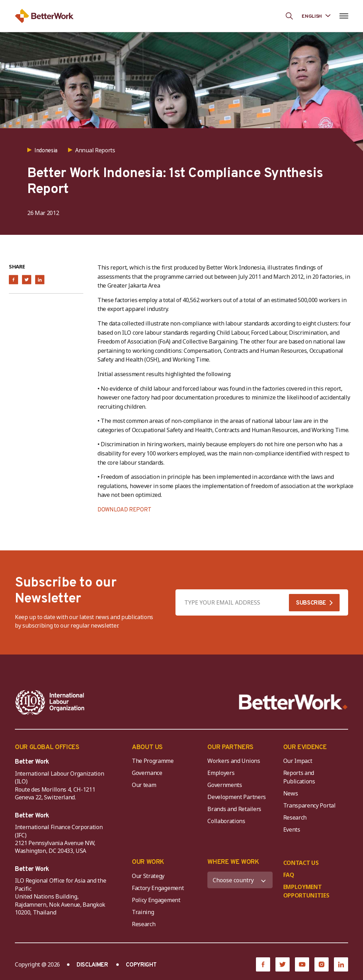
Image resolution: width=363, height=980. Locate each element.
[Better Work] (293, 702)
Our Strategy (148, 876)
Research (295, 817)
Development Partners (237, 797)
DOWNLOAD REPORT (124, 510)
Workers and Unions (234, 761)
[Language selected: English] (316, 16)
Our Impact (298, 761)
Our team (144, 785)
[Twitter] (283, 964)
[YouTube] (302, 964)
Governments (225, 785)
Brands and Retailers (234, 809)
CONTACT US (301, 863)
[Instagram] (322, 964)
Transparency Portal (309, 805)
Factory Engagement (158, 888)
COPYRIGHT (141, 965)
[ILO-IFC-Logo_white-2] (50, 702)
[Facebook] (263, 964)
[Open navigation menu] (344, 16)
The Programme (153, 761)
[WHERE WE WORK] (240, 880)
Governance (147, 773)
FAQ (289, 875)
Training (143, 912)
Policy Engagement (157, 900)
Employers (221, 773)
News (291, 793)
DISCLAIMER (92, 965)
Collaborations (226, 821)
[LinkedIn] (341, 964)
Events (292, 829)
